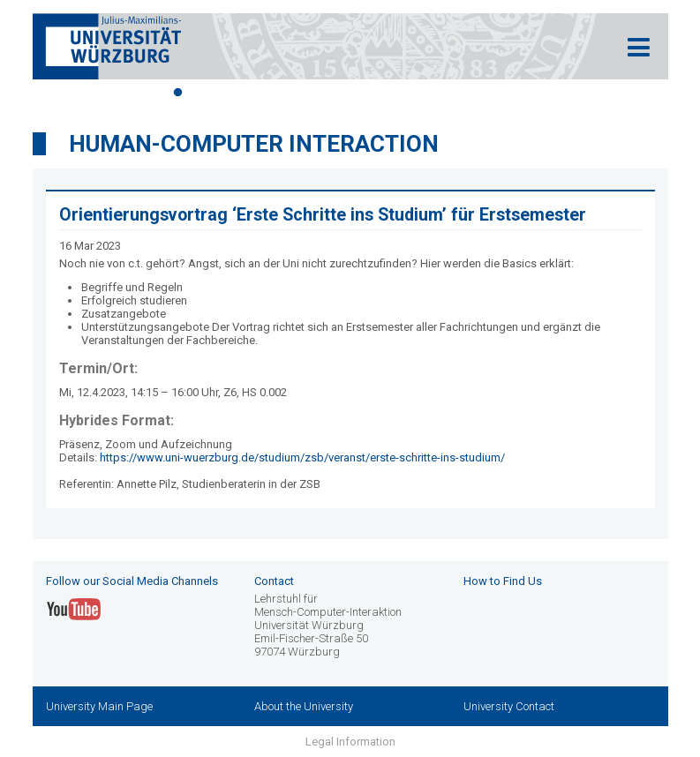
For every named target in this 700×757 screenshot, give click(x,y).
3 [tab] (231, 93)
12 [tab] (470, 93)
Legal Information (350, 742)
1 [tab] (178, 93)
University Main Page (99, 706)
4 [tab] (258, 93)
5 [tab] (284, 93)
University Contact (509, 706)
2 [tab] (205, 93)
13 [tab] (496, 93)
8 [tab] (364, 93)
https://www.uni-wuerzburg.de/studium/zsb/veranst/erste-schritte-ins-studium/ (302, 457)
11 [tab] (443, 93)
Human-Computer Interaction (254, 144)
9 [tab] (390, 93)
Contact (274, 581)
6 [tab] (311, 93)
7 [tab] (337, 93)
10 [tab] (417, 93)
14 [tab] (523, 93)
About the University (304, 706)
